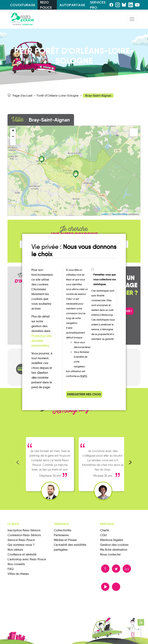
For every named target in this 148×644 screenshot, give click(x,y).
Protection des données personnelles (41, 341)
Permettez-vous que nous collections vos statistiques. (105, 279)
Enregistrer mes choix (84, 394)
